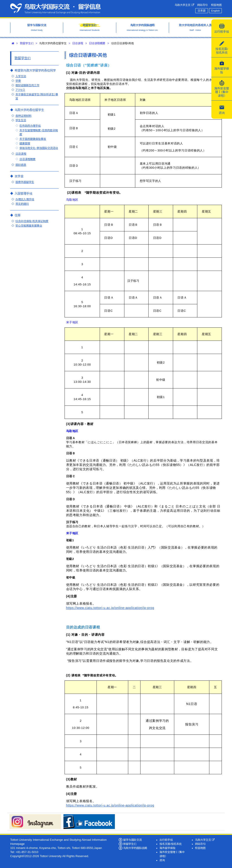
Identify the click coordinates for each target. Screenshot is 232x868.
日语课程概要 (97, 43)
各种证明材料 (23, 116)
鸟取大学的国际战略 (135, 848)
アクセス (20, 90)
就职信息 (21, 165)
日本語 (202, 11)
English (215, 11)
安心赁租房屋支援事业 (29, 226)
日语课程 (78, 43)
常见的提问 (22, 204)
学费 (18, 81)
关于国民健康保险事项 (33, 139)
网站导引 (203, 5)
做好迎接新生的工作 (27, 85)
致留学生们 (27, 43)
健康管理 (25, 143)
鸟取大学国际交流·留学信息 (56, 9)
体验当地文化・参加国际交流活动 (39, 148)
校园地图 (216, 5)
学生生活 (21, 120)
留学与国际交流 (133, 840)
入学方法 (21, 76)
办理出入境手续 (25, 199)
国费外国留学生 (25, 182)
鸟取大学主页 (184, 5)
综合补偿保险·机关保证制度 (32, 221)
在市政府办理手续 (30, 126)
